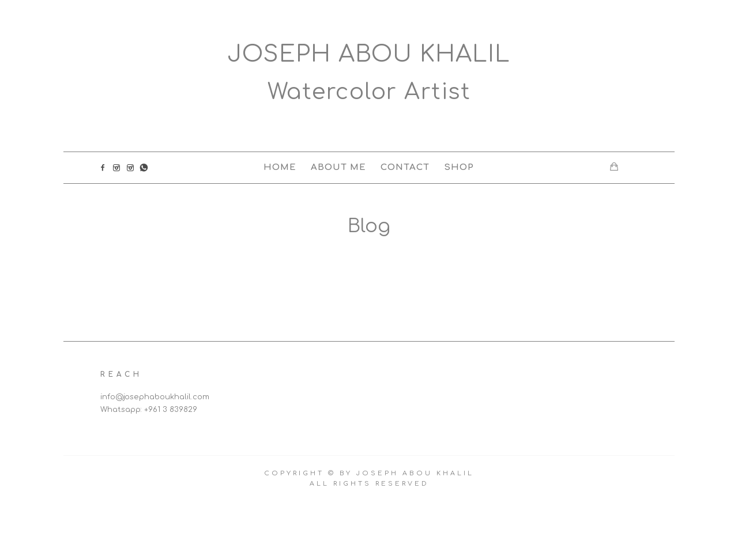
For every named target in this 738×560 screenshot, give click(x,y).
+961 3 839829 (171, 410)
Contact (405, 167)
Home (280, 167)
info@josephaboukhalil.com (155, 397)
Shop (459, 167)
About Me (338, 167)
